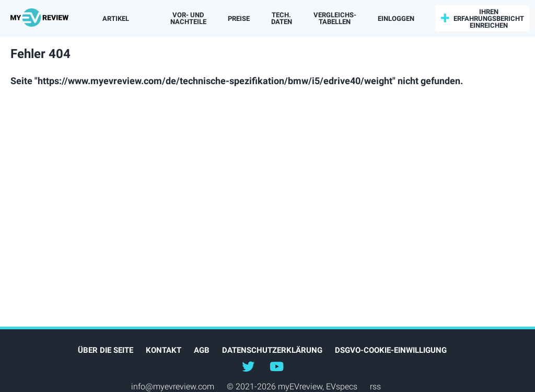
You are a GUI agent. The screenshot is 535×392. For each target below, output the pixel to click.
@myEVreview (248, 366)
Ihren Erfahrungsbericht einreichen (489, 19)
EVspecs (342, 387)
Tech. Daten (282, 18)
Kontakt (164, 350)
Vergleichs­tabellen (335, 18)
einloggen (396, 19)
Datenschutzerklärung (272, 350)
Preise (239, 19)
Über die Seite (106, 350)
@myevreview (276, 366)
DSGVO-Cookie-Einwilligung (391, 350)
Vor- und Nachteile (188, 18)
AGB (202, 350)
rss (375, 387)
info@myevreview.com (173, 387)
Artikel (116, 19)
